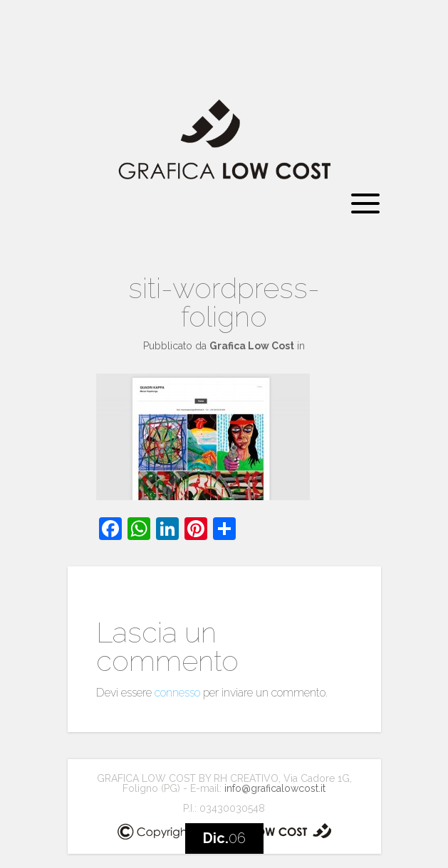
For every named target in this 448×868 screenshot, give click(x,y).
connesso (177, 693)
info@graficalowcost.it (275, 788)
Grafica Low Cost (252, 346)
